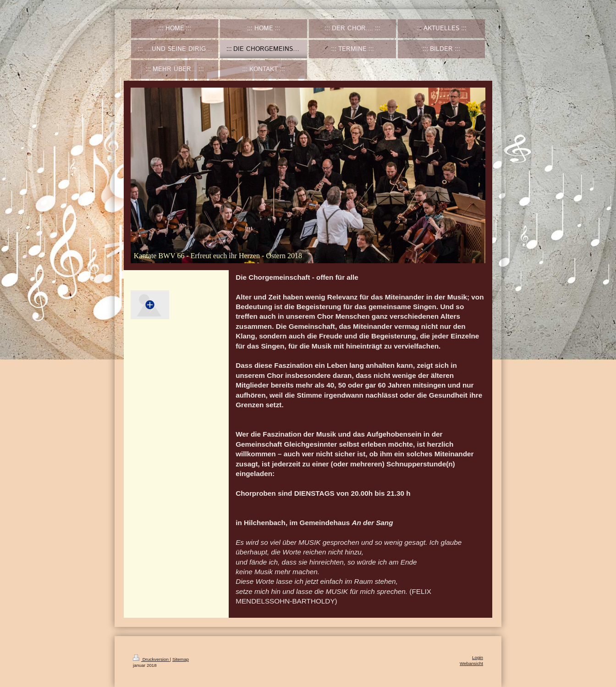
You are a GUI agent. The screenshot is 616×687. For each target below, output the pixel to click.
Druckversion (151, 659)
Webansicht (471, 663)
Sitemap (181, 659)
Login (478, 657)
